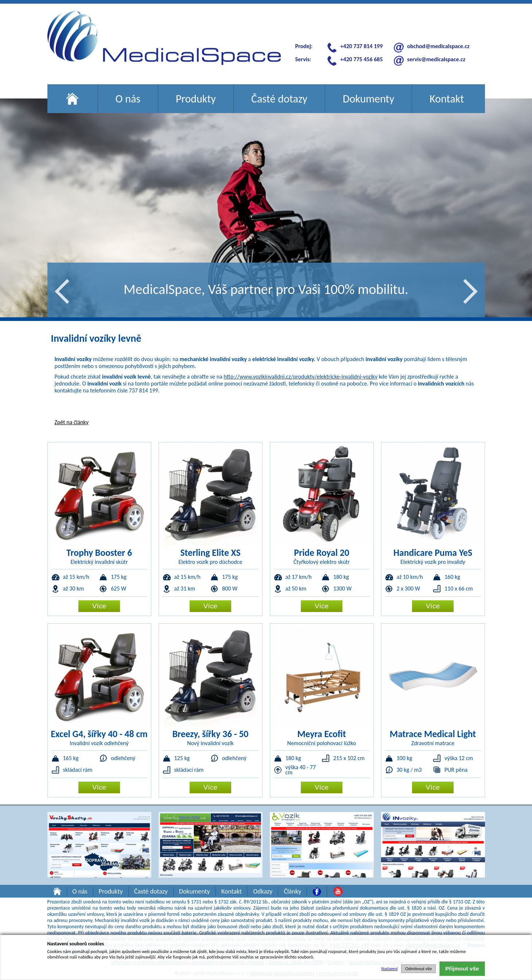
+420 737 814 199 (361, 46)
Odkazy (263, 891)
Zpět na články (72, 422)
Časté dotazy (279, 99)
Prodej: (304, 46)
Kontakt (447, 99)
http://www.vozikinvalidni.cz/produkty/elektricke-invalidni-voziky (300, 377)
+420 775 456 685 (361, 59)
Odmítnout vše (418, 969)
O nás (128, 99)
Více (99, 606)
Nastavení (390, 969)
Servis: (303, 59)
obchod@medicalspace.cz (438, 46)
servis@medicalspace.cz (436, 59)
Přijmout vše (462, 969)
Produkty (196, 99)
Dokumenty (368, 99)
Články (292, 891)
